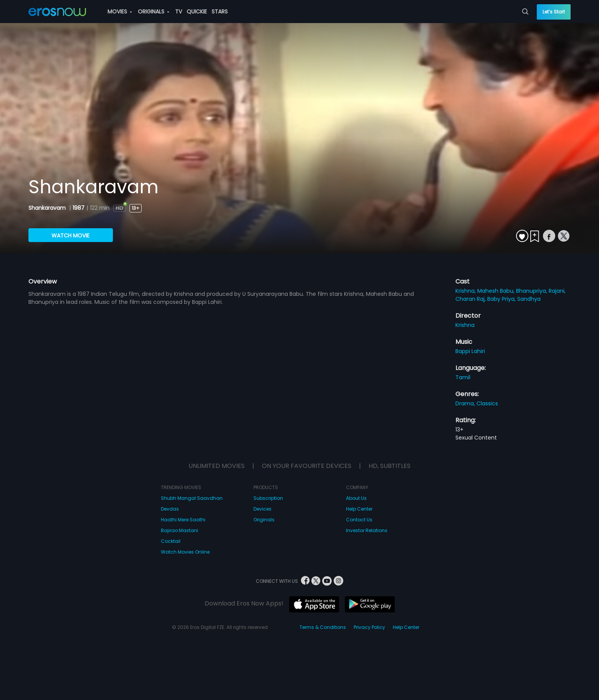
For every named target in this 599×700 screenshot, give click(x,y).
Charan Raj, (471, 299)
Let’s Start (554, 12)
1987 (79, 208)
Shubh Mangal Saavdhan (192, 498)
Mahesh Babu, (497, 291)
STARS (220, 12)
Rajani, (557, 291)
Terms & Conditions (323, 627)
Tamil (463, 377)
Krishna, (466, 291)
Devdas (170, 509)
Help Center (359, 509)
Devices (262, 509)
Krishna (465, 325)
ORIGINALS (154, 12)
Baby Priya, (502, 299)
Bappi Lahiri (470, 351)
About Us (356, 498)
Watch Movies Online (185, 552)
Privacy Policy (369, 627)
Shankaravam (48, 208)
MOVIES (120, 12)
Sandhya (529, 299)
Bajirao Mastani (180, 530)
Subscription (268, 498)
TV (179, 12)
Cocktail (171, 541)
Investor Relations (367, 530)
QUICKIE (197, 12)
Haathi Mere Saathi (183, 520)
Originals (264, 520)
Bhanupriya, (532, 291)
